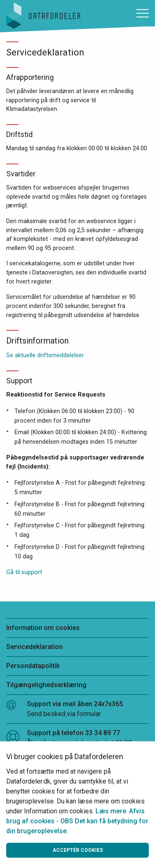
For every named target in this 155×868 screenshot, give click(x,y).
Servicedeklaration (35, 647)
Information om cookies (43, 628)
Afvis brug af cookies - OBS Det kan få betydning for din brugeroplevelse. (77, 821)
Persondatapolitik (33, 666)
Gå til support (24, 572)
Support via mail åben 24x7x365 (77, 709)
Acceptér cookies (78, 850)
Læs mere (111, 811)
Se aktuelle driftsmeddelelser (45, 355)
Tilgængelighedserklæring (46, 685)
